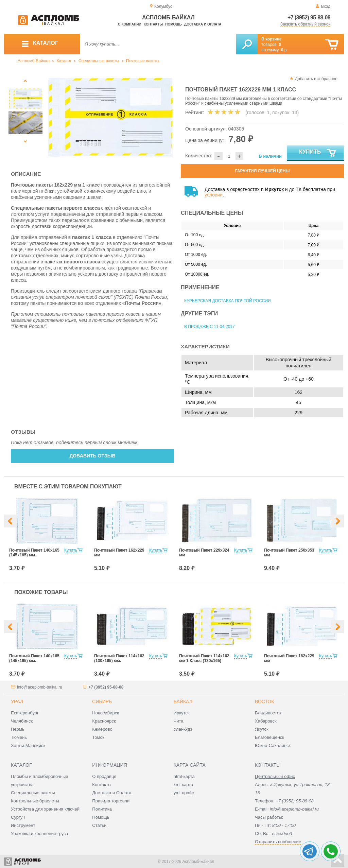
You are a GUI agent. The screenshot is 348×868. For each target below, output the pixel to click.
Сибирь (102, 701)
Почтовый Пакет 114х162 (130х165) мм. (119, 658)
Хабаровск (266, 721)
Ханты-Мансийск (28, 745)
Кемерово (102, 729)
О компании (130, 24)
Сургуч (18, 817)
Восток (264, 701)
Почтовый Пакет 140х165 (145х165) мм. (34, 553)
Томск (98, 737)
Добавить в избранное (316, 79)
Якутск (262, 729)
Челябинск (22, 721)
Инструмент (23, 825)
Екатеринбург (25, 713)
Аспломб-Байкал (34, 61)
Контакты (153, 24)
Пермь (18, 729)
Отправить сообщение (278, 842)
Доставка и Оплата (112, 793)
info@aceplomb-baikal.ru (40, 687)
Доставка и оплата (203, 24)
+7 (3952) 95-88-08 (309, 18)
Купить (318, 153)
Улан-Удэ (183, 729)
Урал (17, 701)
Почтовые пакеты (143, 61)
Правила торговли (111, 801)
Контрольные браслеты (35, 801)
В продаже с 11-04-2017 (210, 327)
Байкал (183, 701)
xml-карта (184, 785)
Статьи (99, 825)
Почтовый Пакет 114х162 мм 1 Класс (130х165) (204, 658)
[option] (110, 117)
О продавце (104, 776)
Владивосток (268, 713)
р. (284, 50)
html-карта (184, 776)
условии (214, 195)
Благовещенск (269, 737)
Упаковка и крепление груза (39, 834)
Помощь (173, 24)
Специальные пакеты (99, 61)
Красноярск (104, 721)
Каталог (64, 61)
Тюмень (19, 737)
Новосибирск (106, 713)
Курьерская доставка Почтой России (228, 301)
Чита (179, 721)
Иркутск (182, 713)
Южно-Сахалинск (273, 745)
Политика (102, 809)
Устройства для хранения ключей (45, 809)
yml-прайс (184, 793)
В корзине (272, 39)
